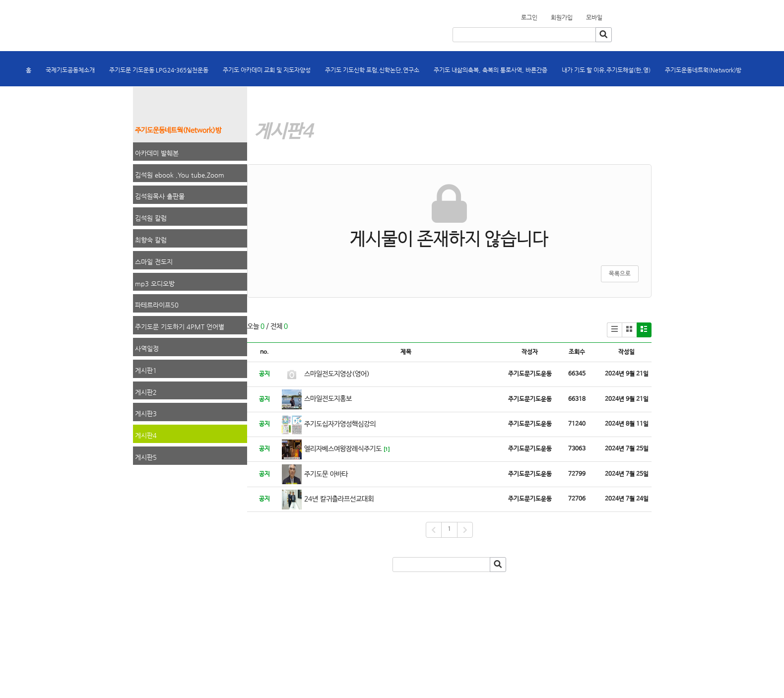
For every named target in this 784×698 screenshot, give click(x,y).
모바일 (594, 17)
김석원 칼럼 (151, 218)
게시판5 (146, 457)
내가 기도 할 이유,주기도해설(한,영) (606, 70)
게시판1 (146, 370)
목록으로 (620, 274)
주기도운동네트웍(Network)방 (703, 70)
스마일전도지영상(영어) (337, 374)
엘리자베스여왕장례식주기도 (343, 449)
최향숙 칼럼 (151, 240)
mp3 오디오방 (155, 284)
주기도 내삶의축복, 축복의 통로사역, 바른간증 (490, 70)
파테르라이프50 (157, 305)
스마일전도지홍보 (328, 399)
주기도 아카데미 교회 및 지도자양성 (267, 70)
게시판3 (146, 413)
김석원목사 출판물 (160, 196)
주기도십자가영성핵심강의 (340, 424)
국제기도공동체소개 (70, 70)
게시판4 (146, 435)
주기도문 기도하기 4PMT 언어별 (180, 327)
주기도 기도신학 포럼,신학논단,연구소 (372, 70)
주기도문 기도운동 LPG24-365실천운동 (159, 70)
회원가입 (608, 14)
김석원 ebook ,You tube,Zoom (180, 175)
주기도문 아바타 (326, 474)
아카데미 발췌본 (157, 153)
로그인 (529, 17)
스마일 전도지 (154, 262)
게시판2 (146, 392)
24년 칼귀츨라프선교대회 (339, 499)
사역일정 (147, 349)
